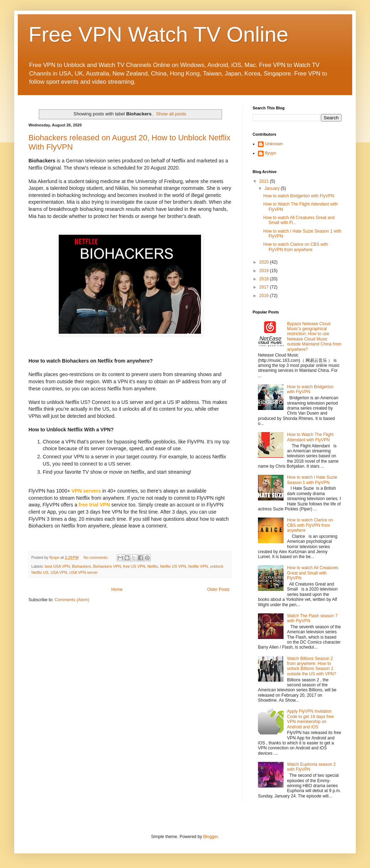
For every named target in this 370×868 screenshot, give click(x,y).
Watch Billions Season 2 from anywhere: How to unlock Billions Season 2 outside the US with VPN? (312, 666)
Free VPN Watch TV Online (158, 34)
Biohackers (81, 566)
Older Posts (218, 589)
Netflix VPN (198, 566)
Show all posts (171, 114)
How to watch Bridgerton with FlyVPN (299, 196)
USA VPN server (84, 572)
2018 (265, 279)
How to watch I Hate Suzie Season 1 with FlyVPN (312, 480)
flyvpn (271, 153)
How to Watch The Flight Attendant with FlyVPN (310, 437)
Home (117, 589)
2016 (265, 296)
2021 (265, 181)
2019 (265, 271)
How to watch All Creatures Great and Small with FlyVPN (313, 573)
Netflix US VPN (173, 566)
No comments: (97, 557)
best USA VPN (57, 566)
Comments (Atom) (72, 600)
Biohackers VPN (107, 566)
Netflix (153, 566)
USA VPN (59, 572)
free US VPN (134, 566)
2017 (265, 287)
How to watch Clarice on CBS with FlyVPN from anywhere (296, 247)
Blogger (210, 837)
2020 (265, 262)
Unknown (274, 144)
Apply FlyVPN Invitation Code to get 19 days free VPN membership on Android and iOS (310, 719)
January (273, 188)
